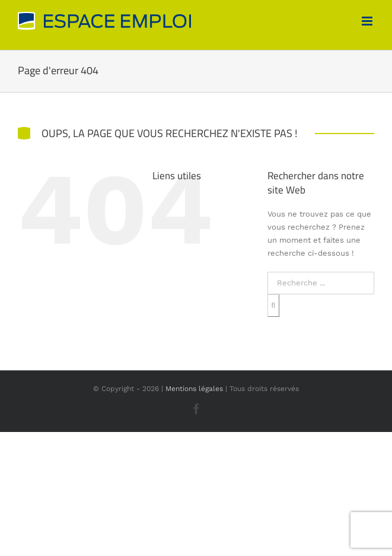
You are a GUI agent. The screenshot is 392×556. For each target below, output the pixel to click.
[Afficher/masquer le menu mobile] (368, 21)
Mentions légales (194, 389)
